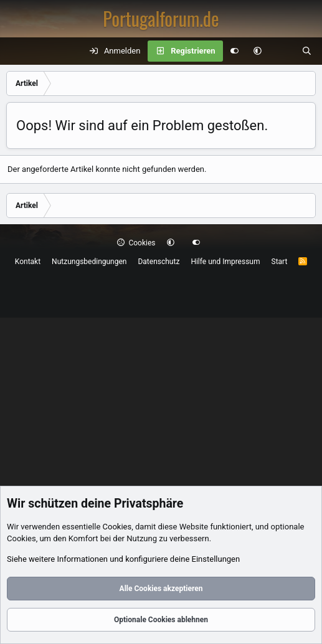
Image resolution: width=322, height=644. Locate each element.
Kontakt (28, 262)
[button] (258, 51)
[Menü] (16, 51)
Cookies (136, 243)
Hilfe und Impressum (225, 262)
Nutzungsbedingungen (89, 262)
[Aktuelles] (282, 51)
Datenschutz (159, 262)
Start (280, 262)
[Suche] (307, 51)
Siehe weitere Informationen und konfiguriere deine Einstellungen (123, 559)
